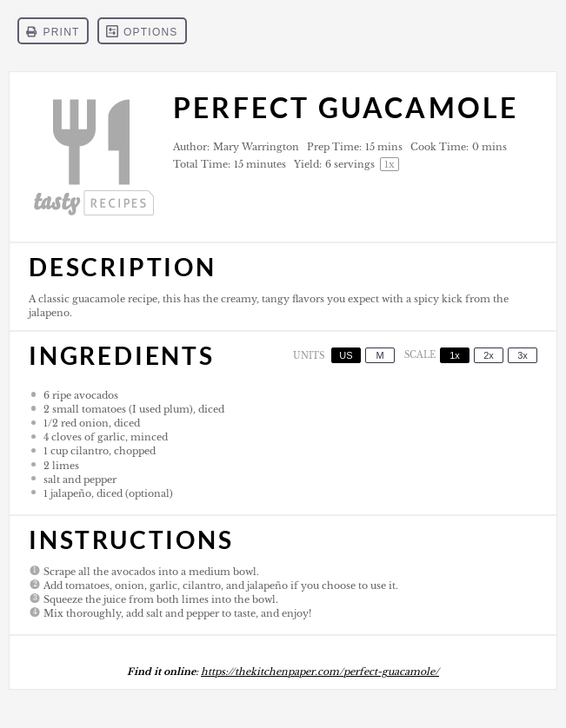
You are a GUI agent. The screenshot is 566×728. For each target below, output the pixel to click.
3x (523, 355)
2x (489, 355)
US (346, 355)
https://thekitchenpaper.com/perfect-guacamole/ (320, 672)
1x (455, 355)
